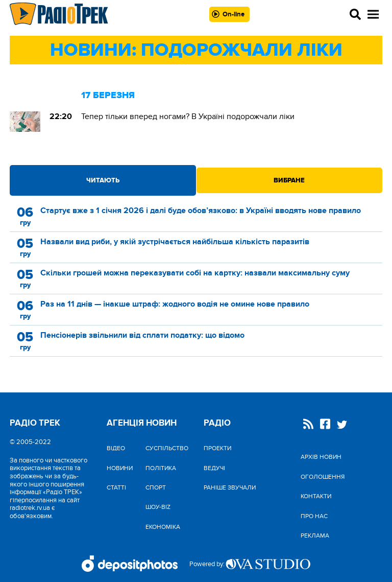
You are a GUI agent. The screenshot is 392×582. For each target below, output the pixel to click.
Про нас (314, 516)
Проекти (217, 448)
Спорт (156, 487)
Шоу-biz (158, 507)
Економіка (163, 527)
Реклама (315, 536)
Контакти (316, 496)
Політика (161, 468)
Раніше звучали (230, 487)
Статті (116, 487)
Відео (116, 448)
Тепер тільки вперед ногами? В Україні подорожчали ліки (188, 117)
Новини (120, 468)
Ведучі (214, 468)
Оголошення (323, 477)
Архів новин (321, 457)
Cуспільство (167, 448)
